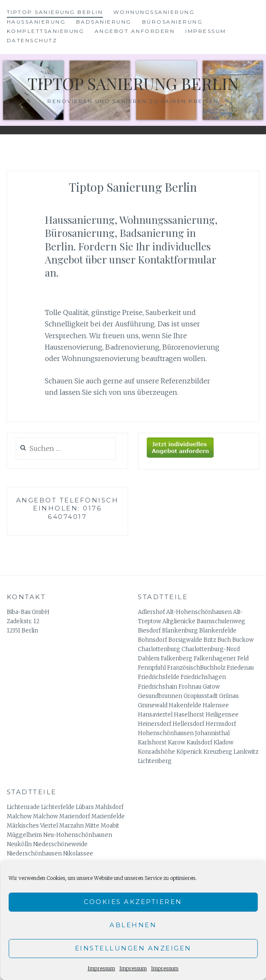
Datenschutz (32, 40)
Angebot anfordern (135, 31)
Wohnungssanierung (154, 12)
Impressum (101, 968)
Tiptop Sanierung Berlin (55, 12)
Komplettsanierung (46, 31)
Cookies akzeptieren (133, 902)
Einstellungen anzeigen (133, 948)
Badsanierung (104, 22)
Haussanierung (36, 22)
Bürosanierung (173, 22)
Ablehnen (133, 925)
